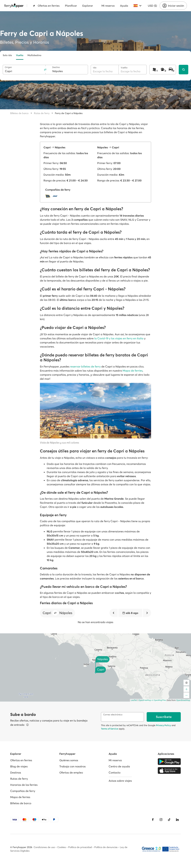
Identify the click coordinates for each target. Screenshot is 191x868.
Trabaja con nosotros (72, 766)
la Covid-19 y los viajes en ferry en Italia (119, 338)
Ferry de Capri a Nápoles (69, 113)
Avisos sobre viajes (120, 781)
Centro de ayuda (119, 766)
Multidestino (34, 55)
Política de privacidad (80, 847)
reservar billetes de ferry (85, 366)
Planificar (71, 6)
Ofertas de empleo (71, 773)
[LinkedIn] (177, 820)
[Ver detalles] (27, 725)
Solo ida (7, 55)
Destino (56, 67)
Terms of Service (109, 729)
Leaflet (134, 700)
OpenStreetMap (183, 700)
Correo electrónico (113, 715)
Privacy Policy (163, 725)
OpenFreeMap (145, 700)
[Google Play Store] (169, 762)
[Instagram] (161, 820)
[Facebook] (153, 820)
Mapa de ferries (133, 371)
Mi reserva (108, 6)
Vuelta (20, 55)
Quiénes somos (69, 760)
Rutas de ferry (42, 113)
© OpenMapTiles (159, 700)
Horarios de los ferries (24, 785)
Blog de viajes (19, 766)
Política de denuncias (106, 847)
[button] (55, 613)
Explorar (88, 6)
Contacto (115, 773)
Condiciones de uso (44, 847)
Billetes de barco (19, 113)
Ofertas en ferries (46, 6)
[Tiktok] (169, 820)
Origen (8, 67)
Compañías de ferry (23, 791)
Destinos (16, 773)
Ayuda (124, 6)
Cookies (62, 847)
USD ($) (152, 6)
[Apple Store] (169, 770)
